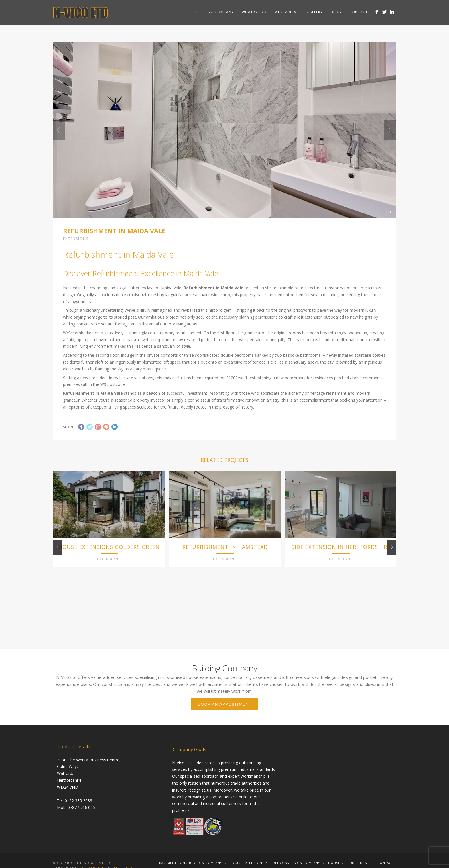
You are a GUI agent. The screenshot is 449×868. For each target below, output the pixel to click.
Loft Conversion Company (295, 863)
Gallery (315, 12)
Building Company (214, 12)
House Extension (246, 863)
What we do (254, 12)
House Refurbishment (349, 863)
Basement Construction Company (191, 863)
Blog (336, 12)
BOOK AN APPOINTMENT (224, 704)
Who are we (287, 12)
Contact (359, 12)
